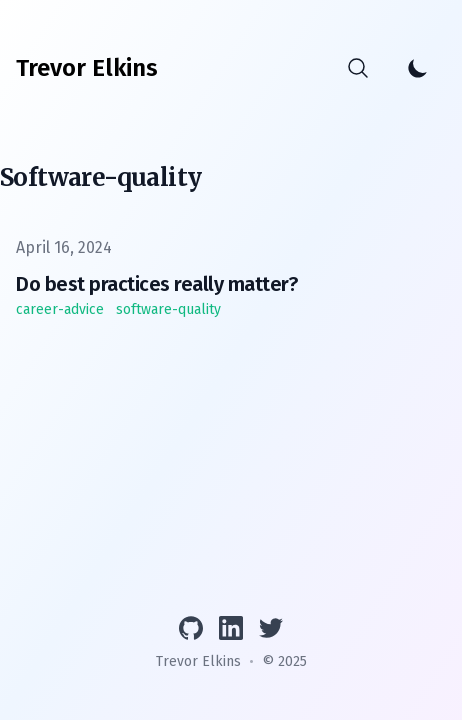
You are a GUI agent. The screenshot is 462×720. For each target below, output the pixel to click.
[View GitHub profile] (191, 628)
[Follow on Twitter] (271, 628)
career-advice (60, 309)
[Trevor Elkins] (87, 68)
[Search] (358, 68)
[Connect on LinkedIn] (231, 628)
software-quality (168, 309)
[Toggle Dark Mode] (418, 68)
